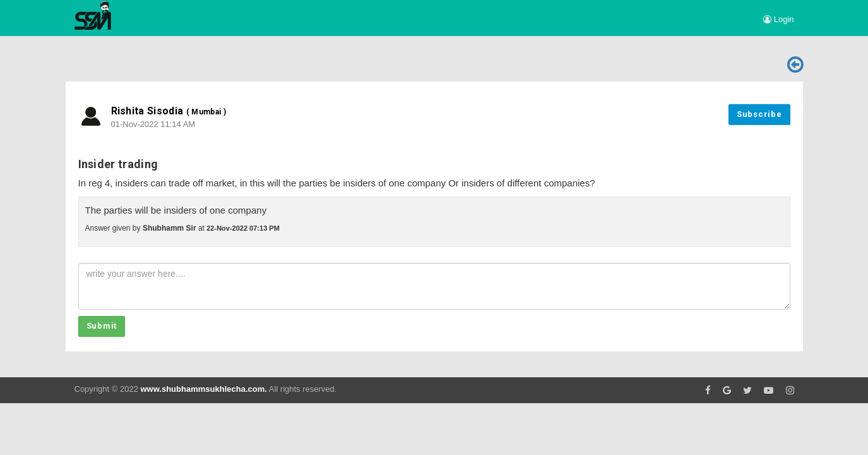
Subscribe (759, 114)
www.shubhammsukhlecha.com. (203, 389)
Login (778, 19)
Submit (102, 326)
